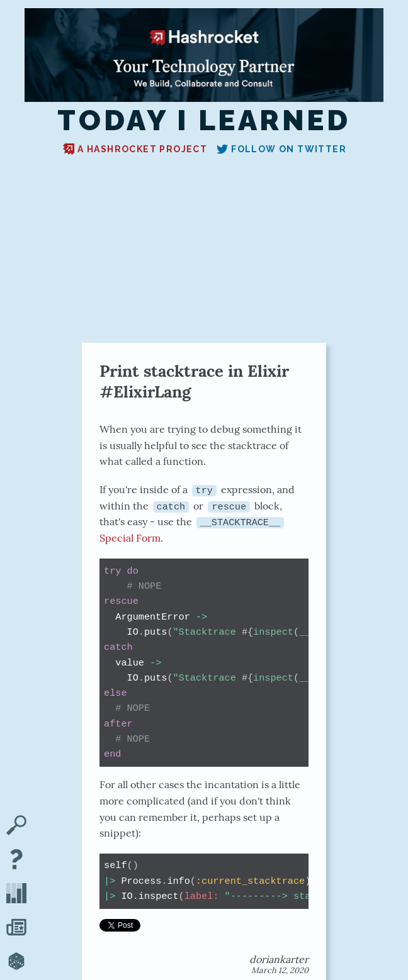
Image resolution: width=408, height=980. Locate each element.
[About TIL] (16, 860)
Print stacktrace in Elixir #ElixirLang (194, 381)
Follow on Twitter (281, 149)
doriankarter (279, 959)
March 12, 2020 (280, 970)
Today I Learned (204, 120)
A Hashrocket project (135, 149)
